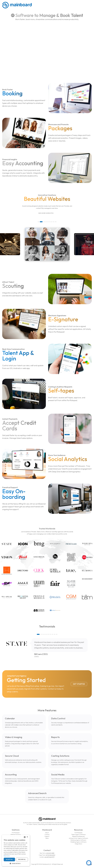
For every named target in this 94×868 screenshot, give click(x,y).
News (47, 838)
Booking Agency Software (78, 840)
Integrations (78, 844)
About (47, 833)
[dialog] (16, 850)
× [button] (27, 837)
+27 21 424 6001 (50, 855)
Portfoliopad (16, 833)
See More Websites (47, 213)
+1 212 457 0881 (50, 853)
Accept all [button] (9, 859)
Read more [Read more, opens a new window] (7, 856)
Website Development (78, 836)
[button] (39, 222)
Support (47, 836)
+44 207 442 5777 (49, 857)
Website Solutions (16, 835)
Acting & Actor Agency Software (78, 838)
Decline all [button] (22, 859)
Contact (47, 835)
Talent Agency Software (78, 835)
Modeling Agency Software (78, 842)
